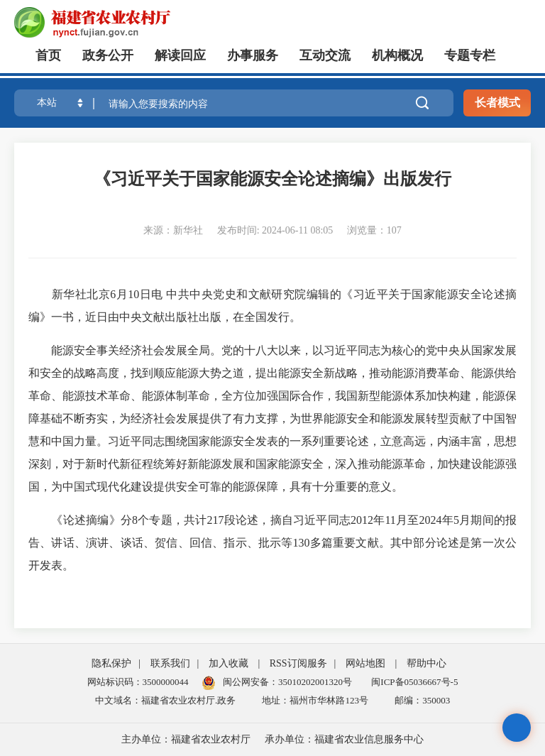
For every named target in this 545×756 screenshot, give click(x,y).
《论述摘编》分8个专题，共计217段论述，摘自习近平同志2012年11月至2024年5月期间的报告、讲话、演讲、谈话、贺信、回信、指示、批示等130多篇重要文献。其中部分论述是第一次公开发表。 (272, 543)
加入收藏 (229, 663)
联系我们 (170, 663)
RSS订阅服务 (298, 663)
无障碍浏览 (517, 728)
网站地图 (365, 663)
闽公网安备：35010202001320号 (287, 682)
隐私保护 (111, 663)
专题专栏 (470, 55)
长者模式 (497, 103)
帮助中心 (426, 663)
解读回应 (180, 55)
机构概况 (397, 55)
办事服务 (253, 55)
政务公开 (108, 55)
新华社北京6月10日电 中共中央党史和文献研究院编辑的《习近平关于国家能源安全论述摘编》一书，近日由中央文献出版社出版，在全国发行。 (272, 306)
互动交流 (325, 55)
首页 (48, 55)
